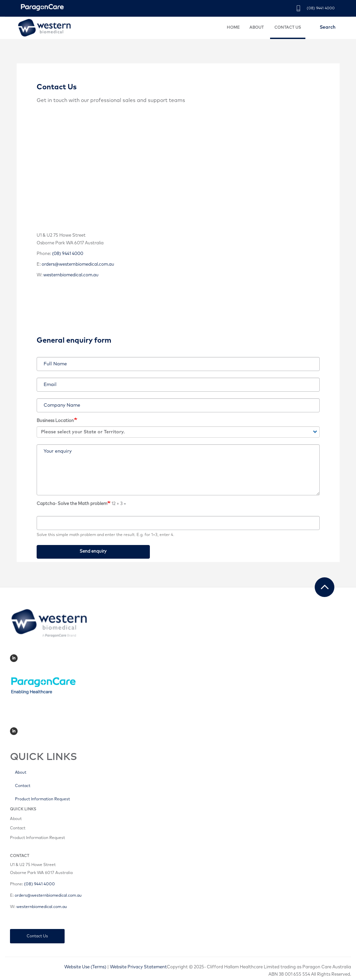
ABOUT (257, 28)
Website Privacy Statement (138, 967)
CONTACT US (288, 28)
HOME (233, 28)
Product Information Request (42, 799)
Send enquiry (93, 551)
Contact (23, 786)
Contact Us (37, 936)
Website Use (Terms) (85, 967)
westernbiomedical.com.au (71, 275)
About (21, 772)
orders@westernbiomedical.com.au (78, 264)
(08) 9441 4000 (321, 8)
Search (328, 27)
